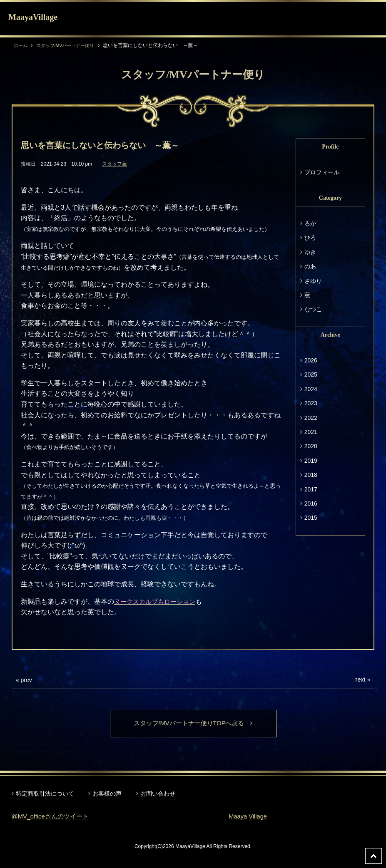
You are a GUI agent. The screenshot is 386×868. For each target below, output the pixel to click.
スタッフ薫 (115, 164)
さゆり (313, 281)
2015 (311, 518)
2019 (311, 461)
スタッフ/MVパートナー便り (69, 45)
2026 (311, 360)
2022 (311, 418)
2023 (311, 403)
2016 (311, 503)
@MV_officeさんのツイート (53, 817)
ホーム (21, 45)
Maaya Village (249, 817)
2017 (311, 489)
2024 (311, 389)
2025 (311, 374)
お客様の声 (107, 794)
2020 (311, 446)
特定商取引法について (45, 794)
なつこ (313, 309)
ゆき (310, 252)
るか (310, 223)
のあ (310, 266)
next (360, 680)
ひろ (310, 238)
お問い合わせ (158, 794)
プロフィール (322, 172)
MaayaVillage (33, 17)
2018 (311, 475)
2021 (311, 432)
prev (26, 680)
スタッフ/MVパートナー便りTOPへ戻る (193, 724)
